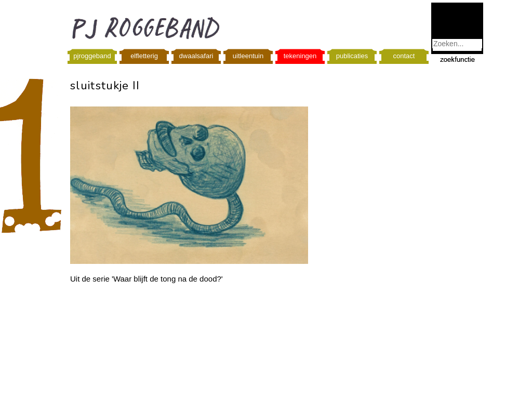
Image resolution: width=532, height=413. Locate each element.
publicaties (352, 56)
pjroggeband (92, 56)
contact (404, 56)
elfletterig (144, 56)
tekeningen (300, 56)
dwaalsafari (196, 56)
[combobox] (457, 44)
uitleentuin (248, 56)
